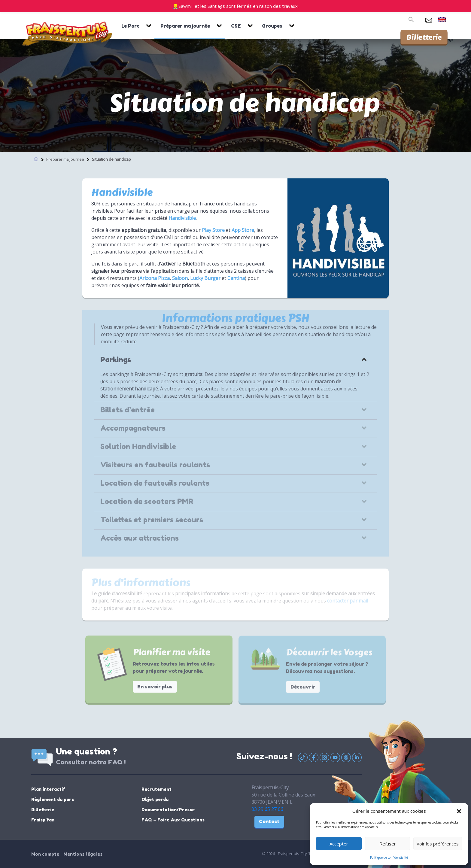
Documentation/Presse (168, 810)
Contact (269, 821)
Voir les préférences (438, 844)
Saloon (180, 278)
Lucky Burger (205, 278)
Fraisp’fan (43, 820)
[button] (459, 811)
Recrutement (156, 789)
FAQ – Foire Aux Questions (173, 820)
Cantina (236, 278)
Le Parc (130, 26)
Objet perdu (155, 799)
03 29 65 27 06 (267, 809)
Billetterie (424, 37)
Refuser (388, 844)
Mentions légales (83, 854)
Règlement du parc (53, 799)
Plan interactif (48, 789)
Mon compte (45, 854)
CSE (236, 26)
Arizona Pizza (155, 278)
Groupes (272, 26)
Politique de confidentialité (389, 857)
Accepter (339, 844)
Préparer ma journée (185, 26)
